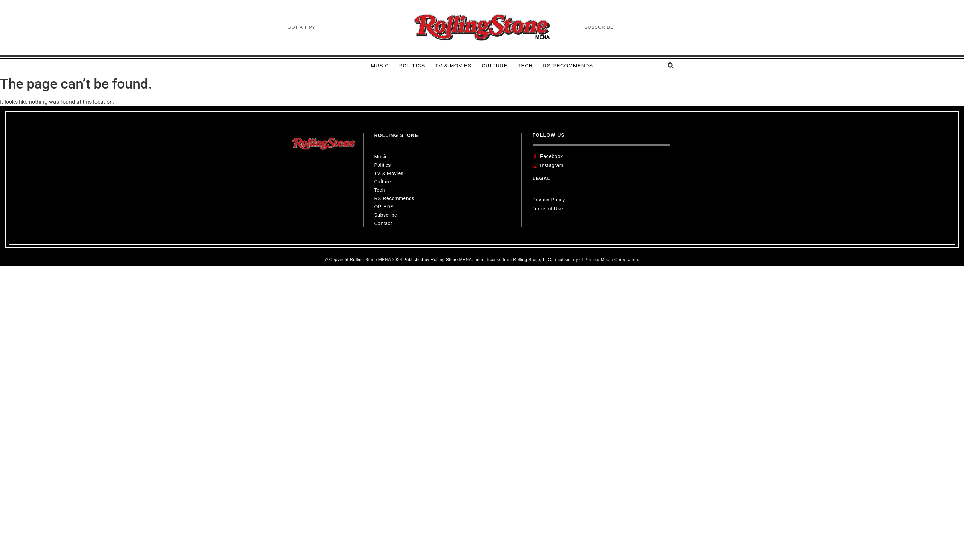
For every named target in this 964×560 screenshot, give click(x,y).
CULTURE (495, 66)
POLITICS (412, 66)
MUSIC (380, 66)
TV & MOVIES (454, 66)
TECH (525, 66)
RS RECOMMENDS (568, 66)
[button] (671, 66)
